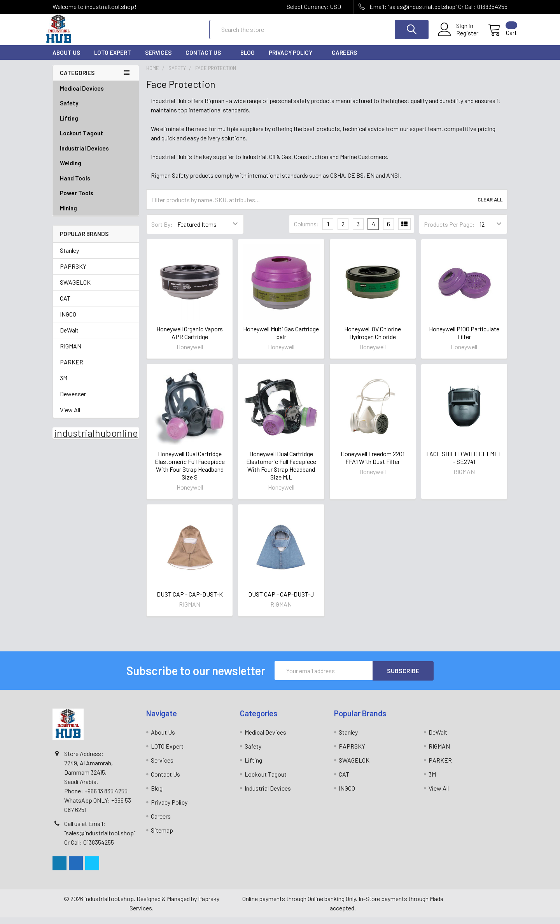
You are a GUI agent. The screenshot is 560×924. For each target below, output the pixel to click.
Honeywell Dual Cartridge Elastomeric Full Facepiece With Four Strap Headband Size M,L (281, 472)
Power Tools (96, 200)
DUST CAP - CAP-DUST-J (281, 601)
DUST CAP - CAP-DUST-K (190, 601)
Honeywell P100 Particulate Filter (464, 340)
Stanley (69, 257)
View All (70, 417)
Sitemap (162, 837)
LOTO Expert (113, 59)
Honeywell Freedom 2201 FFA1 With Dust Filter (373, 465)
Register (458, 38)
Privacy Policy (293, 59)
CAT (65, 305)
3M (64, 385)
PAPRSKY (73, 273)
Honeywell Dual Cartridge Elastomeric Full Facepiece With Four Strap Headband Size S (190, 472)
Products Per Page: (449, 231)
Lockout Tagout (96, 140)
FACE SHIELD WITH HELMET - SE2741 (464, 465)
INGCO (68, 321)
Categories (77, 80)
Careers (344, 59)
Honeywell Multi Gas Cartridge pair (281, 340)
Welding (96, 170)
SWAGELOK (75, 289)
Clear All (490, 206)
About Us (66, 59)
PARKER (72, 369)
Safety (96, 110)
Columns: (306, 231)
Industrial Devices (96, 155)
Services (158, 59)
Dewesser (73, 401)
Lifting (96, 125)
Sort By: (162, 231)
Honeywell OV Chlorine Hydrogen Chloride (373, 340)
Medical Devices (82, 95)
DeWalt (69, 337)
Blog (248, 59)
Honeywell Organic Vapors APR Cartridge (190, 340)
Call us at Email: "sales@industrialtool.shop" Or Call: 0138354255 (100, 839)
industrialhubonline (96, 440)
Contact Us (206, 59)
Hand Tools (96, 185)
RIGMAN (71, 353)
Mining (68, 215)
